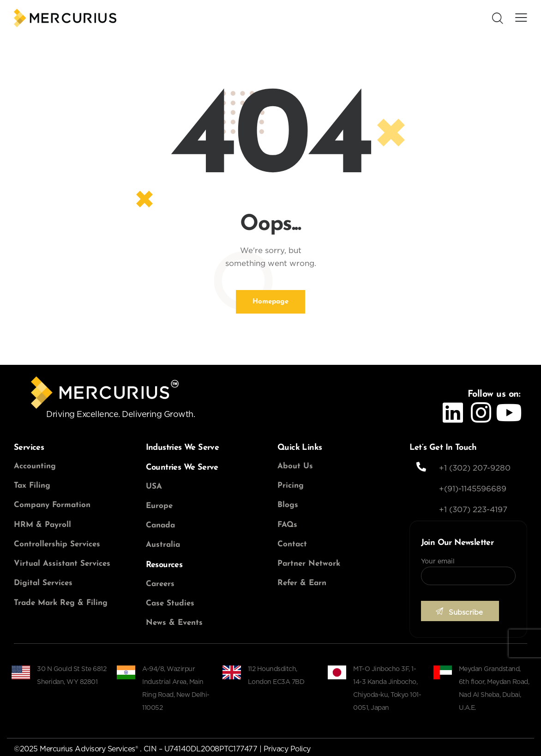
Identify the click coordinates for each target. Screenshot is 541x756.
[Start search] (498, 19)
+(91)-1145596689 (473, 489)
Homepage (270, 302)
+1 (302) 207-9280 (475, 468)
